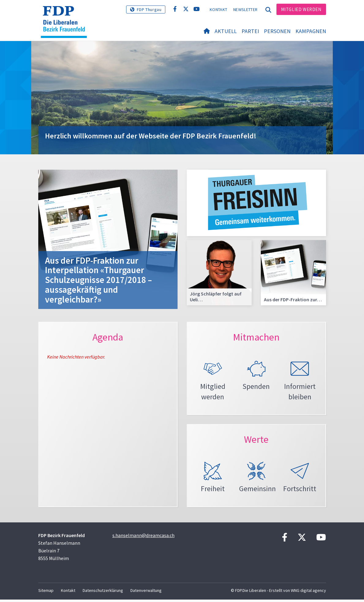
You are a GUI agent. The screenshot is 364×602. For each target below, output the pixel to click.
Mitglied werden (301, 9)
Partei (250, 31)
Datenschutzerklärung (103, 593)
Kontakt (218, 9)
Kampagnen (311, 31)
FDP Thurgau (149, 9)
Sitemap (46, 593)
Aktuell (226, 31)
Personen (277, 31)
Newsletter (245, 9)
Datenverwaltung (146, 593)
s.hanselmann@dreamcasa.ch (143, 538)
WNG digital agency (308, 593)
